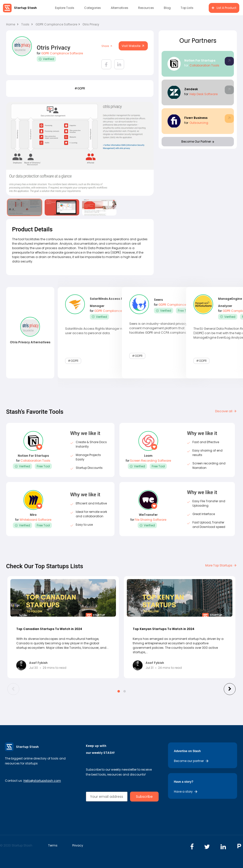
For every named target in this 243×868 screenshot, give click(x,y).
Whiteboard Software (35, 520)
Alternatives (120, 8)
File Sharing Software (150, 520)
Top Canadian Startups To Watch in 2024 (49, 629)
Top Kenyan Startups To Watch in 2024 (164, 629)
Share (107, 46)
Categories (93, 8)
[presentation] (13, 689)
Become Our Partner (198, 141)
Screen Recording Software (150, 461)
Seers (158, 300)
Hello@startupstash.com (42, 781)
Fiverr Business (196, 118)
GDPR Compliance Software (58, 24)
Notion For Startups (200, 60)
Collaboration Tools (204, 65)
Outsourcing (199, 123)
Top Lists (187, 8)
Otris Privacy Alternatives (30, 342)
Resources (146, 8)
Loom (148, 456)
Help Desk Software (204, 94)
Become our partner (191, 761)
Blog (167, 8)
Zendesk (191, 89)
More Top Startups (221, 565)
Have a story (186, 792)
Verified (46, 59)
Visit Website (133, 46)
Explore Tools (65, 8)
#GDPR (80, 88)
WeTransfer (148, 515)
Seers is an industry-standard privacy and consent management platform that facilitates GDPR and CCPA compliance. (162, 328)
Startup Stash (25, 8)
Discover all (226, 411)
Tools (25, 24)
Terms (53, 845)
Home (12, 24)
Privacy (78, 845)
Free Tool (184, 311)
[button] (119, 691)
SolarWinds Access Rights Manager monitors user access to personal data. (99, 331)
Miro (33, 515)
